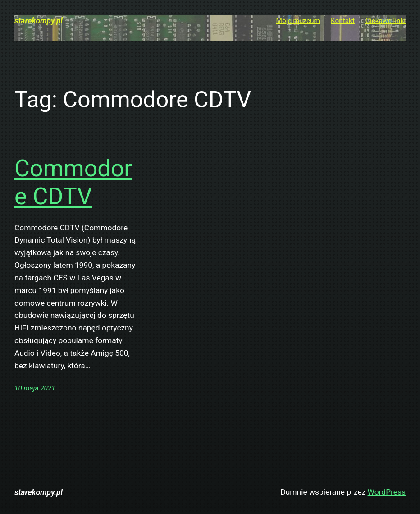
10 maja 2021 (35, 388)
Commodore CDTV (73, 182)
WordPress (387, 492)
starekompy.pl (39, 21)
